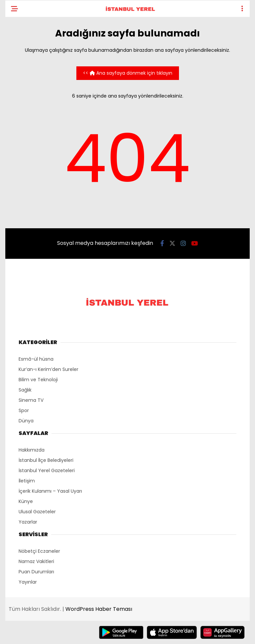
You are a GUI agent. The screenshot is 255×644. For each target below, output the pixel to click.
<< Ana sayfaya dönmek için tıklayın (128, 73)
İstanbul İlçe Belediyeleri (46, 460)
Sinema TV (31, 400)
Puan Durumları (36, 572)
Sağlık (25, 390)
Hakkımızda (32, 450)
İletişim (27, 481)
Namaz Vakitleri (36, 561)
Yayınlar (28, 582)
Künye (26, 501)
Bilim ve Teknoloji (38, 380)
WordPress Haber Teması (99, 609)
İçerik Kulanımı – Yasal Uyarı (50, 491)
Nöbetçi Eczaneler (39, 551)
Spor (24, 410)
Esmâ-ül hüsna (36, 359)
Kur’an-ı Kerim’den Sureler (48, 369)
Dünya (26, 421)
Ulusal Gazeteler (37, 512)
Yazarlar (28, 522)
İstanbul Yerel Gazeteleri (47, 470)
